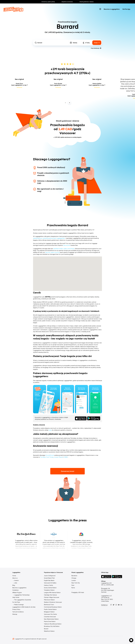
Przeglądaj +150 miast (78, 592)
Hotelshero (16, 590)
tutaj (50, 430)
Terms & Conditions (18, 612)
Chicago (74, 578)
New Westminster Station (51, 619)
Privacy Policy (16, 609)
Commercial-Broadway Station (53, 607)
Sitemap (15, 614)
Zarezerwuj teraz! (68, 471)
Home (14, 576)
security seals (50, 252)
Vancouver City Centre (50, 614)
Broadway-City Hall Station (52, 626)
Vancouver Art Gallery (50, 583)
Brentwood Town (49, 605)
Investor (16, 580)
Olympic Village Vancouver (52, 597)
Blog (14, 585)
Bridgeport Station (49, 612)
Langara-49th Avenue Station (52, 592)
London (74, 580)
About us (15, 578)
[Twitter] (114, 605)
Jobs (16, 583)
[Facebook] (111, 605)
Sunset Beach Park (49, 578)
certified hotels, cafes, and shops (64, 248)
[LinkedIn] (121, 605)
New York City (76, 583)
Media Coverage (19, 605)
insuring (57, 252)
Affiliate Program (17, 592)
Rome (73, 588)
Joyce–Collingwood (50, 576)
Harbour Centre (48, 585)
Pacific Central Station (50, 609)
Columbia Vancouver (50, 617)
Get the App (126, 9)
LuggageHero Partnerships (22, 595)
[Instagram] (116, 605)
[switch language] (100, 9)
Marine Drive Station (50, 621)
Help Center (16, 597)
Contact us (104, 605)
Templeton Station (49, 590)
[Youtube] (119, 605)
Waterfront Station (49, 631)
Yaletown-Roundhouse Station (53, 624)
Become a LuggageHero (112, 9)
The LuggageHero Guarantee (23, 600)
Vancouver (67, 245)
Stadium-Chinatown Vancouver (53, 602)
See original (19, 79)
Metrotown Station (49, 600)
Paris (73, 585)
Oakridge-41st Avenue (50, 595)
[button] (131, 640)
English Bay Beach (49, 580)
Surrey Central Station (50, 588)
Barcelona (74, 576)
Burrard (46, 629)
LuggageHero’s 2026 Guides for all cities (24, 607)
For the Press (16, 602)
